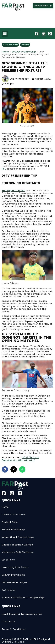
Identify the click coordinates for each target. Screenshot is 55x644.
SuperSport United (13, 190)
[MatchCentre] (43, 6)
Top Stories (25, 45)
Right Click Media (15, 642)
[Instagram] (44, 34)
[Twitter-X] (51, 34)
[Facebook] (37, 34)
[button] (5, 34)
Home (5, 52)
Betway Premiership (10, 45)
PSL (4, 169)
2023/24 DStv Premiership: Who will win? (20, 459)
